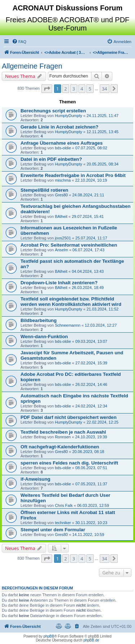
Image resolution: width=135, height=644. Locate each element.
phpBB (49, 636)
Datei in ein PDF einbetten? (51, 159)
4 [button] (82, 89)
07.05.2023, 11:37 (91, 484)
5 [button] (90, 89)
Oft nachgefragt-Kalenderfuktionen (60, 447)
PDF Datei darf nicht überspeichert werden (69, 417)
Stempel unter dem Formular (53, 530)
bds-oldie (63, 148)
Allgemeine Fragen (32, 66)
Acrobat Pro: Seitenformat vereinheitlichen (69, 245)
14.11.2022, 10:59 (88, 535)
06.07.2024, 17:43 (88, 250)
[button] (47, 89)
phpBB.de (91, 640)
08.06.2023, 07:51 (91, 468)
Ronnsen (63, 437)
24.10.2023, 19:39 (91, 437)
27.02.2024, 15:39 (91, 363)
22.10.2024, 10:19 (91, 180)
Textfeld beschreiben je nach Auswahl (63, 432)
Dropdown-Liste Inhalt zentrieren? (59, 283)
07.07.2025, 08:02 (91, 148)
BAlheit (61, 216)
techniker (63, 523)
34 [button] (105, 89)
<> (66, 52)
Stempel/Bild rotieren (44, 190)
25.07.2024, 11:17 (91, 238)
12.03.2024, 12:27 (101, 325)
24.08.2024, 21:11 (88, 195)
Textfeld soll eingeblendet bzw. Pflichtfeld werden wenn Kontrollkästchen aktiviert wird (71, 302)
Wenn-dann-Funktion (44, 337)
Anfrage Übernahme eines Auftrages (62, 143)
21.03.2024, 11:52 (102, 309)
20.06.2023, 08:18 (88, 452)
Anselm (61, 250)
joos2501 (63, 238)
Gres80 (61, 195)
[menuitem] (19, 42)
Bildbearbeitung (39, 320)
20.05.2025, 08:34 (102, 164)
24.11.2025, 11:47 (102, 116)
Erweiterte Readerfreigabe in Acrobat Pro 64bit (73, 175)
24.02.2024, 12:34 (91, 406)
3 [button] (74, 89)
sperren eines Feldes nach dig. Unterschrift (69, 463)
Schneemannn (67, 325)
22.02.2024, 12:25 (102, 422)
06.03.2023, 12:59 (93, 505)
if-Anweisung (35, 479)
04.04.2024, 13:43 (88, 271)
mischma (63, 180)
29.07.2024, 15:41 (88, 216)
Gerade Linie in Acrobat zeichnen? (59, 127)
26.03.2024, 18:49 (88, 288)
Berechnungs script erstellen (53, 111)
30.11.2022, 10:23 (91, 523)
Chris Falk (64, 505)
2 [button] (66, 89)
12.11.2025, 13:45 (102, 132)
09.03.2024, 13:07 (91, 341)
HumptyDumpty (68, 116)
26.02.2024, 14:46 (91, 384)
